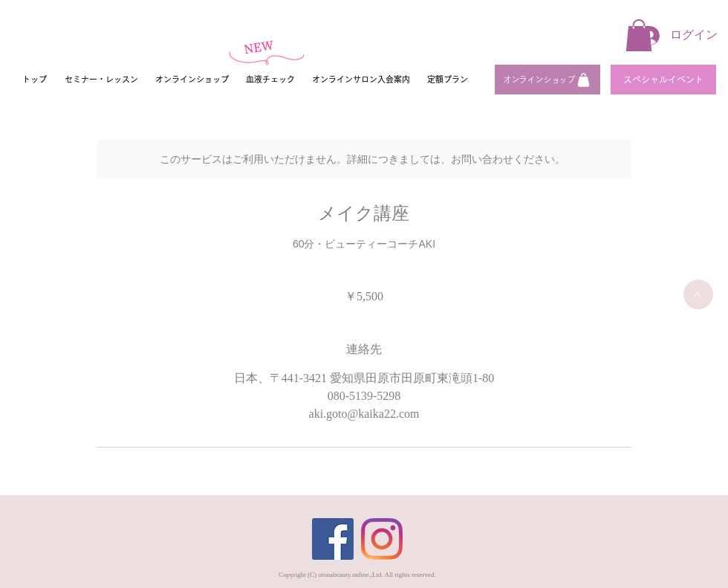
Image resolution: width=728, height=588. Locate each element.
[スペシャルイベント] (663, 80)
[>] (698, 294)
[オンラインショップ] (547, 80)
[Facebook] (333, 539)
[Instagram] (382, 539)
